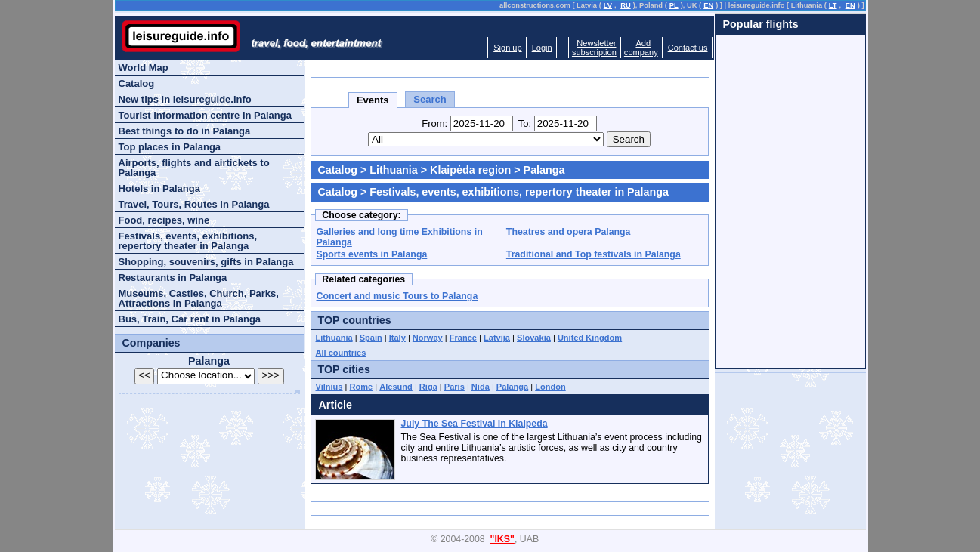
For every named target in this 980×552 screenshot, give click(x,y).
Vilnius (329, 387)
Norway (428, 338)
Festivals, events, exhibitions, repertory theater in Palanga (188, 241)
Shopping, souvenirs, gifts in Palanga (206, 262)
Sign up (507, 48)
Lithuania (394, 170)
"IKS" (502, 539)
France (463, 338)
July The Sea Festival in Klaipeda (475, 424)
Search (430, 99)
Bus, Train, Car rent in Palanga (190, 319)
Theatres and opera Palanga (569, 232)
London (550, 387)
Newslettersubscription (594, 48)
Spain (371, 338)
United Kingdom (590, 338)
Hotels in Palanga (159, 188)
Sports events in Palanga (372, 254)
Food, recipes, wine (164, 220)
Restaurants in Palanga (173, 278)
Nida (481, 387)
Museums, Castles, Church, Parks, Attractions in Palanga (199, 298)
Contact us (688, 48)
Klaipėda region (470, 170)
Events (373, 100)
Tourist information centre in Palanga (205, 115)
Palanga (512, 387)
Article (336, 405)
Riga (428, 387)
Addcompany (641, 48)
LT (833, 5)
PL (674, 5)
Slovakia (534, 338)
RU (625, 5)
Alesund (396, 387)
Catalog (338, 170)
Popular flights (761, 24)
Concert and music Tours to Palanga (397, 296)
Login (542, 48)
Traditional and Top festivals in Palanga (594, 254)
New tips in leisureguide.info (185, 99)
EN (708, 5)
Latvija (497, 338)
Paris (454, 387)
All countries (341, 353)
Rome (362, 387)
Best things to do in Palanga (185, 131)
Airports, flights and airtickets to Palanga (194, 168)
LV (608, 5)
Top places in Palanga (170, 147)
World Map (144, 68)
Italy (397, 338)
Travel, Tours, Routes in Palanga (194, 204)
